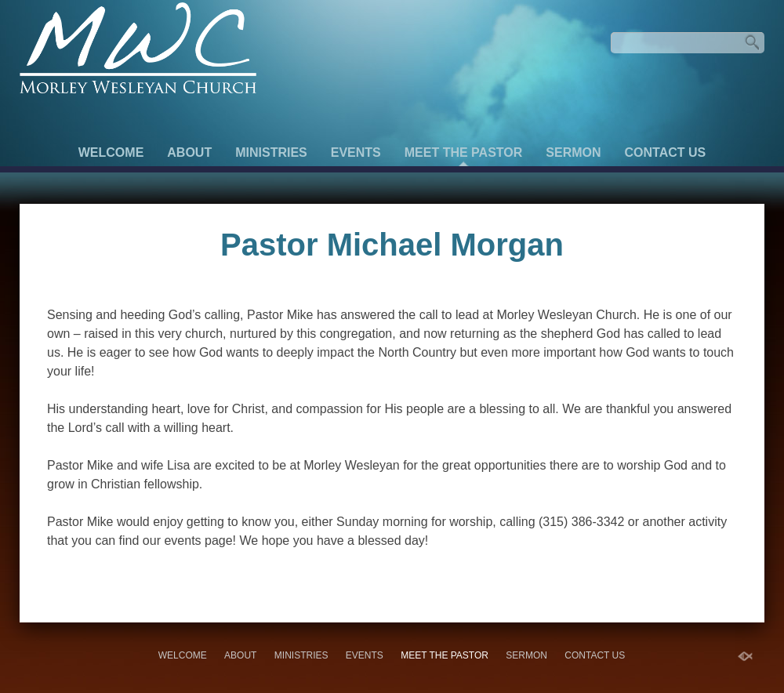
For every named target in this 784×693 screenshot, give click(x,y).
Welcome (111, 152)
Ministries (271, 152)
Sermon (573, 152)
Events (356, 152)
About (189, 152)
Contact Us (666, 152)
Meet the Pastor (464, 152)
